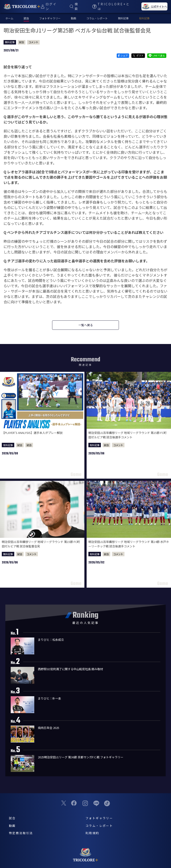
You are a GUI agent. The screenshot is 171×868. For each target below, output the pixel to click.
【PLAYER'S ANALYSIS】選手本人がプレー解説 (32, 433)
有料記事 (144, 18)
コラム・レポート (97, 18)
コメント (33, 42)
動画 (73, 18)
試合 (22, 42)
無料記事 (123, 18)
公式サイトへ (154, 6)
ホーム (9, 18)
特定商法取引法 (21, 833)
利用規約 (92, 833)
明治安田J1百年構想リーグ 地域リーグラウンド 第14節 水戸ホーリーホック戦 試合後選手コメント (129, 544)
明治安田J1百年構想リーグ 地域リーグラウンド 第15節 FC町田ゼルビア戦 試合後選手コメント (127, 435)
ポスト (138, 55)
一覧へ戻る (86, 325)
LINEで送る (157, 55)
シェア (123, 55)
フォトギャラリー (50, 18)
